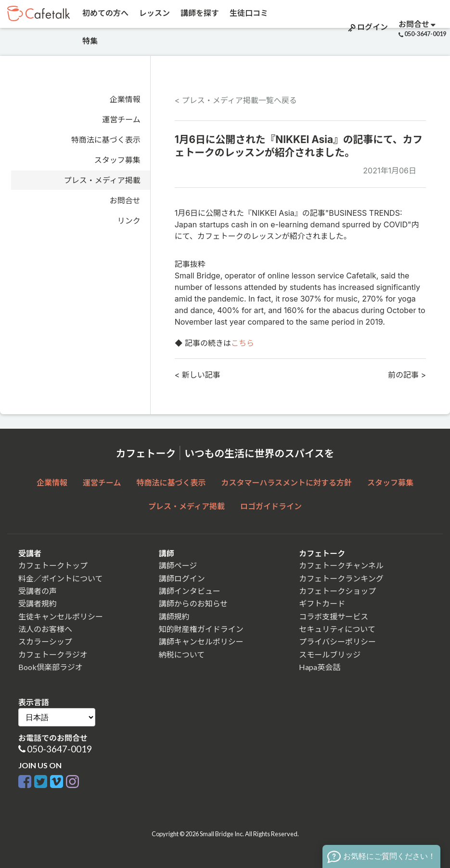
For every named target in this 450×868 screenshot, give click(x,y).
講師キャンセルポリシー (201, 641)
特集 (89, 41)
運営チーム (121, 119)
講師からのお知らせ (193, 603)
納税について (182, 654)
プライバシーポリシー (337, 641)
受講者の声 (38, 591)
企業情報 (125, 99)
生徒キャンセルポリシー (61, 616)
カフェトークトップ (53, 565)
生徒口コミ (248, 13)
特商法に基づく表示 (106, 140)
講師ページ (178, 565)
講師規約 (174, 616)
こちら (243, 343)
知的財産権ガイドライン (201, 629)
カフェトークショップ (337, 591)
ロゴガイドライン (271, 506)
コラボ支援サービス (334, 616)
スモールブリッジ (330, 654)
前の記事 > (407, 375)
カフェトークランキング (341, 578)
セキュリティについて (337, 629)
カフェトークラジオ (53, 654)
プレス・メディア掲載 (102, 180)
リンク (129, 221)
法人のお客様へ (45, 629)
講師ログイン (182, 578)
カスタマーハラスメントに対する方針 (287, 482)
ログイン (367, 27)
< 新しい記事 (198, 375)
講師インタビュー (190, 591)
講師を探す (199, 13)
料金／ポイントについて (61, 578)
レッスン (154, 13)
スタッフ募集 (117, 160)
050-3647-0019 (59, 749)
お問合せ (125, 200)
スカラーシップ (45, 641)
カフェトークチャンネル (341, 565)
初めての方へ (105, 13)
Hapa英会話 (320, 667)
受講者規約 (38, 603)
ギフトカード (322, 603)
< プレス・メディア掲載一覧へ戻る (236, 100)
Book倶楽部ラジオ (51, 667)
